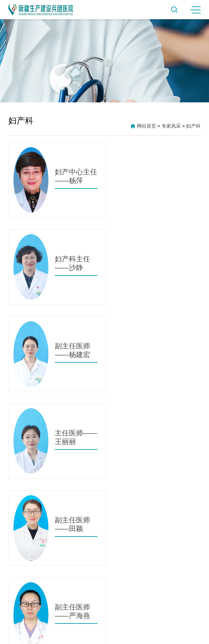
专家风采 (171, 126)
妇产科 (193, 126)
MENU (196, 10)
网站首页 (146, 126)
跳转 (142, 421)
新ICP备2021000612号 (104, 634)
